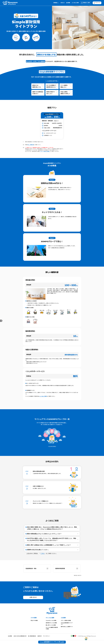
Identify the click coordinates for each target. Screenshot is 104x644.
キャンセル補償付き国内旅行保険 (52, 628)
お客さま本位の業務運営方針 (20, 636)
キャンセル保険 (50, 618)
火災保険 (63, 618)
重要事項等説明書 (67, 568)
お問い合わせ (33, 597)
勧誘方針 (40, 636)
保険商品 (56, 3)
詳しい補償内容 (31, 145)
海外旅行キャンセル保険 (51, 623)
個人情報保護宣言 (32, 636)
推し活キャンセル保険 (51, 625)
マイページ (97, 3)
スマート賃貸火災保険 (66, 621)
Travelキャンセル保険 (51, 621)
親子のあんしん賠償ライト (67, 627)
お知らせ (63, 3)
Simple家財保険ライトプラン (67, 624)
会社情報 (68, 3)
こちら (42, 554)
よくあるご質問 (75, 3)
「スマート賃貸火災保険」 (45, 151)
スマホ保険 (34, 618)
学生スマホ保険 (35, 621)
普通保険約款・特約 (37, 568)
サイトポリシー (47, 636)
